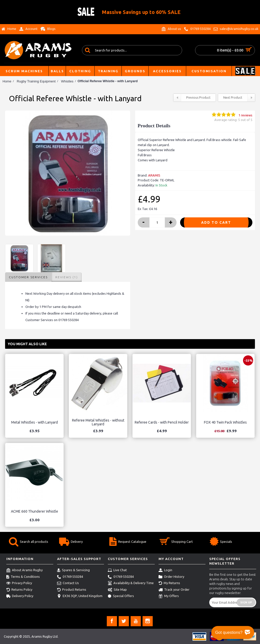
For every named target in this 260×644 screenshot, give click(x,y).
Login (165, 570)
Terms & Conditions (23, 577)
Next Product (239, 98)
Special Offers (121, 596)
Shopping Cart (176, 542)
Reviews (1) (67, 277)
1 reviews (245, 115)
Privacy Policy (19, 583)
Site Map (117, 590)
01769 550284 (70, 577)
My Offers (169, 596)
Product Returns (72, 590)
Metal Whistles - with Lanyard (34, 422)
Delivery (71, 542)
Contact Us (68, 583)
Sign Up (246, 602)
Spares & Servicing (73, 570)
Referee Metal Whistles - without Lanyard (98, 422)
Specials (221, 542)
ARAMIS (154, 175)
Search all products (29, 542)
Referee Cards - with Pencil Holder (162, 422)
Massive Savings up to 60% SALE (141, 12)
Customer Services (28, 277)
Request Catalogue (128, 542)
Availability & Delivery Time (131, 583)
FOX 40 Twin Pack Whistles (225, 422)
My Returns (169, 583)
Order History (171, 577)
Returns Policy (19, 590)
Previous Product (192, 98)
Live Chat (117, 570)
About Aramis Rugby (24, 570)
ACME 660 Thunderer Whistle (34, 511)
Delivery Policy (20, 596)
